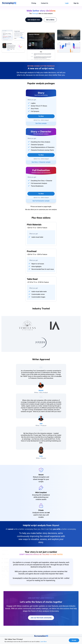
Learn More (43, 642)
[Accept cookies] (74, 640)
